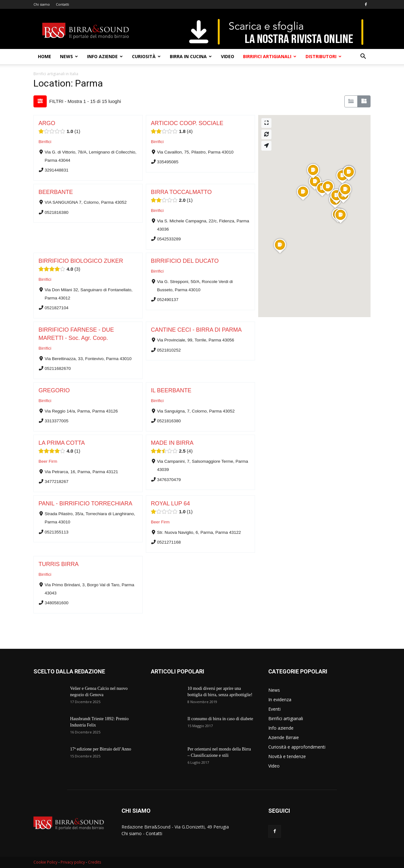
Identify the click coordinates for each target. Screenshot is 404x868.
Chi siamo (42, 4)
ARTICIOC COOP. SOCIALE (187, 123)
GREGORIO (54, 390)
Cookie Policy (45, 862)
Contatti (62, 4)
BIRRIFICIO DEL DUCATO (185, 261)
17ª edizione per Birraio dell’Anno (101, 749)
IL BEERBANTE (171, 390)
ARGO (47, 123)
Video (228, 56)
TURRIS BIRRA (59, 564)
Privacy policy (73, 862)
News (69, 56)
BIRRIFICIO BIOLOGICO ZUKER (81, 261)
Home (45, 56)
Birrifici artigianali (270, 56)
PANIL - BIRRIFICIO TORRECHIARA (85, 503)
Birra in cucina (191, 56)
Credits (95, 862)
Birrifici (45, 142)
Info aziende (105, 56)
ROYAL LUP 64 (170, 503)
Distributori (324, 56)
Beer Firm (48, 461)
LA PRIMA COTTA (62, 443)
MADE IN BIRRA (172, 443)
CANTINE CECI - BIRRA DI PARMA (196, 330)
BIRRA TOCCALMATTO (181, 192)
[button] (363, 57)
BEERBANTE (56, 192)
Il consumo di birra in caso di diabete (220, 719)
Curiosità (146, 56)
